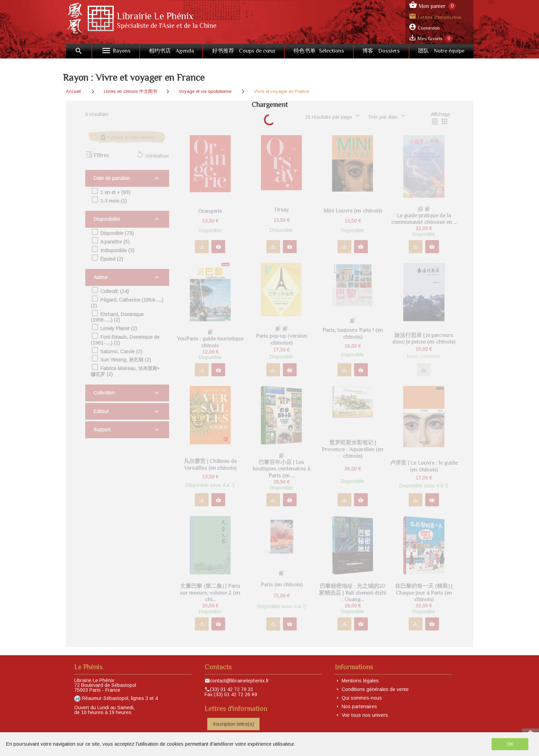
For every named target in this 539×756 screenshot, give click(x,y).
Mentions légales (360, 681)
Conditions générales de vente (375, 689)
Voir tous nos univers (365, 715)
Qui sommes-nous (362, 698)
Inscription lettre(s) (233, 724)
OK (510, 744)
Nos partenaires (359, 706)
